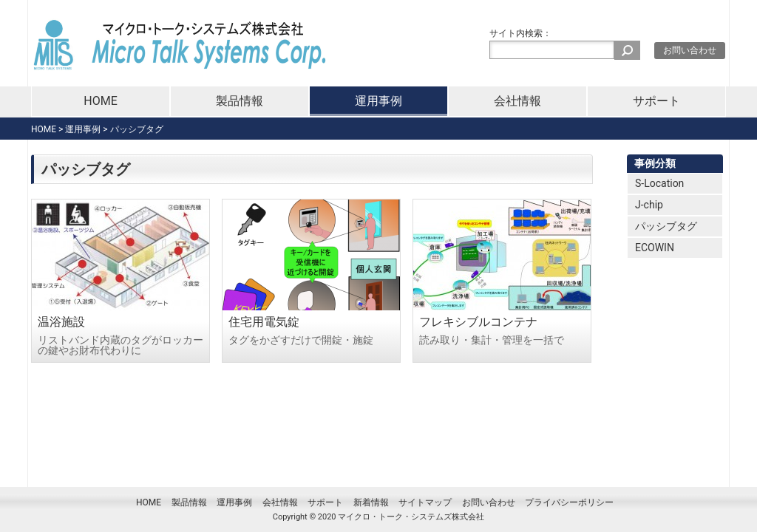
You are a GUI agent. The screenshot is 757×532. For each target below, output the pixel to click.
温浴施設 (61, 322)
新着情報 (371, 502)
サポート (656, 101)
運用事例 (378, 101)
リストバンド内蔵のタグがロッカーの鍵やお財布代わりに (120, 345)
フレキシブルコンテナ (478, 322)
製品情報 (240, 101)
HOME (100, 101)
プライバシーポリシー (569, 502)
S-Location (659, 183)
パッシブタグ (666, 226)
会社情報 (517, 101)
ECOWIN (655, 248)
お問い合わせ (690, 50)
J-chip (649, 205)
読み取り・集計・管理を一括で (492, 340)
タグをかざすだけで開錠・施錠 (301, 340)
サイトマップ (425, 502)
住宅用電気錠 (264, 322)
